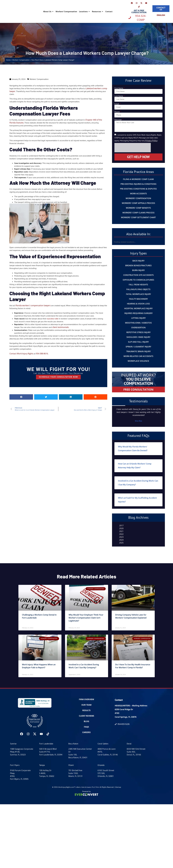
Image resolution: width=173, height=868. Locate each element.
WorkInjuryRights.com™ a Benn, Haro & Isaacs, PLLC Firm (79, 787)
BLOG (86, 721)
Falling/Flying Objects (138, 289)
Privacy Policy (151, 141)
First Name (119, 88)
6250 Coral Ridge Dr (124, 709)
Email (117, 104)
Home (8, 60)
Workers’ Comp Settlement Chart (138, 217)
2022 (121, 534)
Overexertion (138, 328)
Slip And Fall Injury (138, 342)
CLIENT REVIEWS (86, 716)
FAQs (86, 727)
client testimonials (60, 327)
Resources (98, 12)
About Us (48, 12)
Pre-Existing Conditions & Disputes (138, 189)
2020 (121, 528)
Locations (85, 12)
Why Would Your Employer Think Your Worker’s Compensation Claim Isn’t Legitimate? (86, 618)
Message (118, 120)
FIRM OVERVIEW (86, 699)
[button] (21, 397)
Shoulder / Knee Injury (138, 337)
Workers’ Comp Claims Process (138, 213)
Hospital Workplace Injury (138, 308)
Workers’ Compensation (66, 11)
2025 (121, 543)
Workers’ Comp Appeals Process (138, 203)
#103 (117, 713)
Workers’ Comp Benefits (138, 208)
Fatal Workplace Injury (138, 294)
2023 (121, 537)
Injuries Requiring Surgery (138, 313)
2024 (121, 540)
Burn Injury (138, 270)
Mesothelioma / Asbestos (138, 323)
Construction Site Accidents (138, 275)
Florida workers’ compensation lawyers (33, 305)
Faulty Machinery (138, 299)
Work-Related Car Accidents (138, 356)
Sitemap (118, 787)
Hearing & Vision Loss (138, 304)
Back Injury (138, 261)
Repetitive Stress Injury (138, 332)
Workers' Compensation (21, 60)
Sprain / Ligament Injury (138, 347)
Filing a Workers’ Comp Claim (138, 179)
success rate (53, 319)
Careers (86, 732)
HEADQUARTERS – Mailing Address (131, 706)
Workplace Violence (138, 361)
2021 (121, 531)
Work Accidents (138, 194)
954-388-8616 (42, 354)
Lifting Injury (138, 318)
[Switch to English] (161, 15)
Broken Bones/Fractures (138, 266)
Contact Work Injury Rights (21, 354)
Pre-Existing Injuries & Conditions (138, 184)
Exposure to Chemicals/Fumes (138, 280)
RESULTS (86, 710)
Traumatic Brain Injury (138, 351)
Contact (109, 11)
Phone (117, 112)
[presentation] (133, 148)
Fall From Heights (138, 285)
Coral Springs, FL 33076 (126, 717)
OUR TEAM (86, 705)
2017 (121, 526)
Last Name (119, 96)
